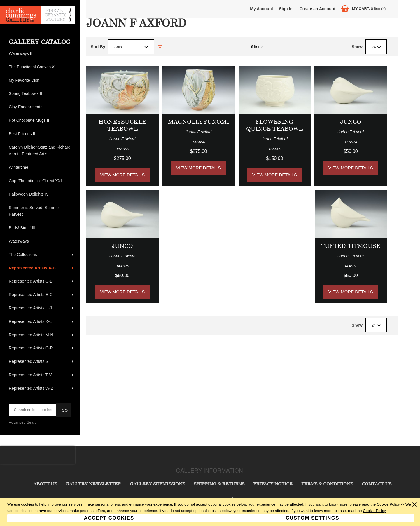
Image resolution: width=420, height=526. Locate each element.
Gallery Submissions (157, 484)
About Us (45, 484)
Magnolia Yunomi (198, 122)
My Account (261, 9)
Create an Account (317, 9)
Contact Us (377, 484)
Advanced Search (24, 422)
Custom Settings (313, 518)
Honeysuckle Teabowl (122, 125)
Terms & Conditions (327, 484)
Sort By (98, 47)
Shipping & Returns (219, 484)
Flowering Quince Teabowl (274, 125)
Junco (351, 122)
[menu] (42, 221)
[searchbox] (33, 410)
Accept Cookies (109, 518)
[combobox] (131, 47)
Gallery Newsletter (93, 484)
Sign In (286, 9)
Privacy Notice (273, 484)
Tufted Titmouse (351, 246)
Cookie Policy (388, 504)
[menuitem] (42, 54)
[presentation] (37, 455)
